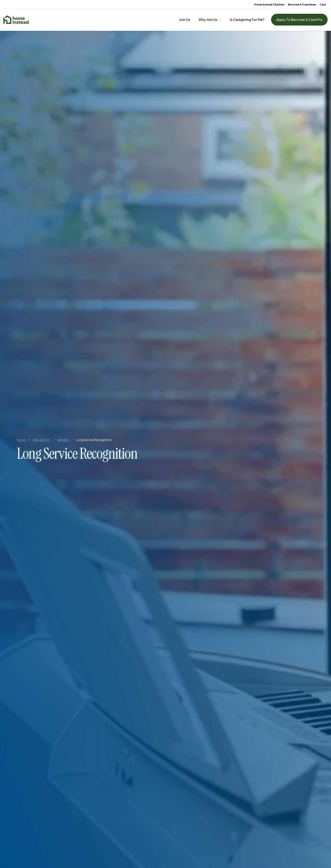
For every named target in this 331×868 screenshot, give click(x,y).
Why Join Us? (41, 440)
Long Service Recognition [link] (94, 440)
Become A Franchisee (302, 5)
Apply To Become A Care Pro (299, 20)
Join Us (184, 20)
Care (323, 5)
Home (21, 440)
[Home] (16, 20)
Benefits (63, 440)
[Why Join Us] (210, 20)
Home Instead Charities (269, 5)
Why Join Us (208, 20)
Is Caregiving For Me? (247, 20)
